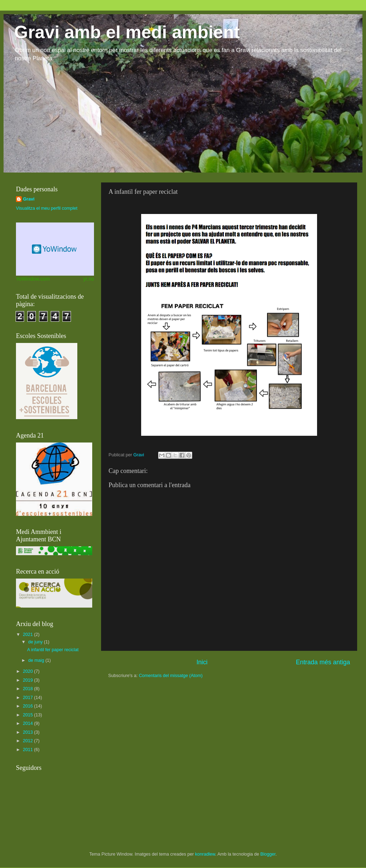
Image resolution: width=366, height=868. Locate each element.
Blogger (268, 854)
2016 (28, 706)
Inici (202, 662)
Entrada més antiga (323, 662)
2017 (28, 698)
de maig (37, 660)
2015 (28, 715)
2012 (28, 741)
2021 (28, 635)
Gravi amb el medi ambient (127, 32)
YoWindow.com (33, 279)
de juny (36, 642)
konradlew (205, 854)
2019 (28, 680)
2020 (28, 671)
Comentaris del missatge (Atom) (171, 676)
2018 (28, 689)
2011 (28, 750)
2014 (28, 723)
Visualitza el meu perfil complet (47, 208)
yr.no (89, 279)
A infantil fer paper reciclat (53, 650)
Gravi (29, 199)
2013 (28, 732)
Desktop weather (55, 249)
